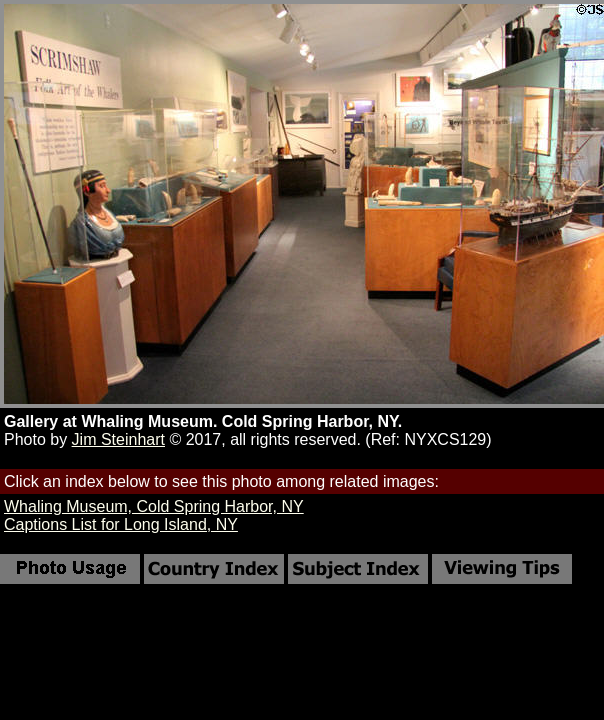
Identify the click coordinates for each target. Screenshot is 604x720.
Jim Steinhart (118, 439)
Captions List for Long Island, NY (121, 524)
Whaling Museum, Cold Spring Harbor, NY (154, 506)
